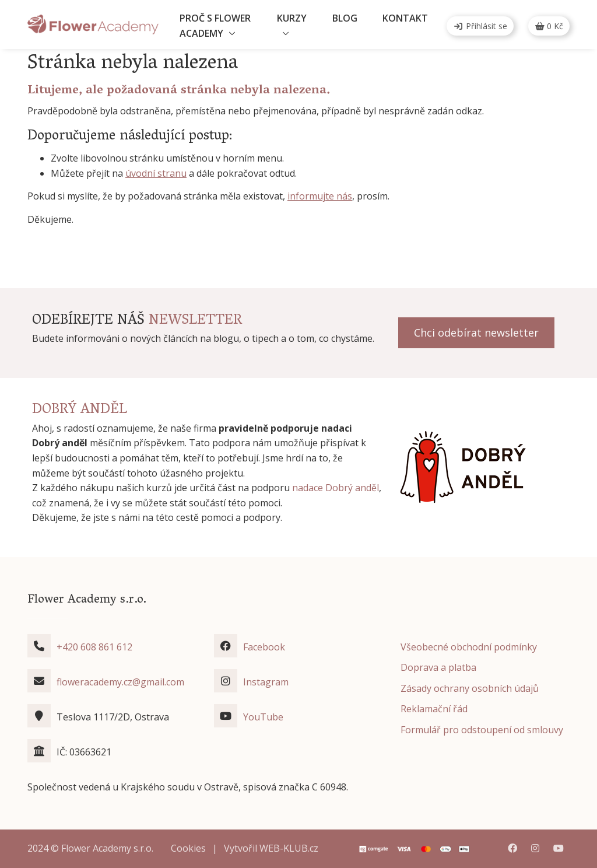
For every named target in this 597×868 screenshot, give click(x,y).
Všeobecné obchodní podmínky (469, 647)
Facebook (264, 647)
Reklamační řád (434, 709)
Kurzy (292, 18)
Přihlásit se (480, 26)
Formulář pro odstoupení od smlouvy (482, 730)
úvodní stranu (156, 173)
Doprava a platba (438, 667)
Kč (549, 26)
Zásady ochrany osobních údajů (470, 688)
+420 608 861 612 (94, 647)
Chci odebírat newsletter (476, 332)
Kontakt (405, 18)
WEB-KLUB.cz (289, 848)
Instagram (266, 682)
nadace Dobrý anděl (336, 488)
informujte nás (320, 196)
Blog (345, 18)
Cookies (188, 848)
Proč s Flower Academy (215, 26)
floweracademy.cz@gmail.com (120, 682)
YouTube (263, 717)
